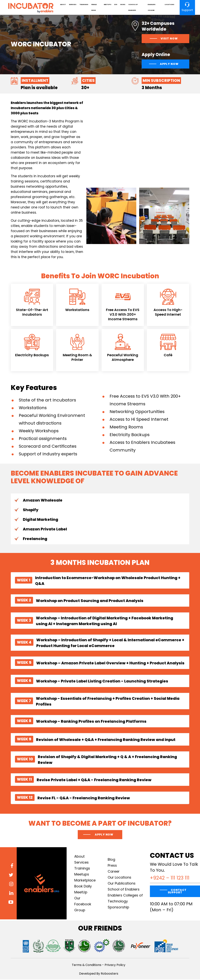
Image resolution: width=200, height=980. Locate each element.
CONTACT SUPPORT (177, 892)
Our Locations (119, 878)
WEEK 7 (24, 701)
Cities (88, 81)
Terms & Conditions (87, 965)
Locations (169, 5)
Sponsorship (118, 908)
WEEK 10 (25, 760)
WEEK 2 (24, 601)
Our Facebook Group (83, 905)
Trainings (84, 5)
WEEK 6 (24, 681)
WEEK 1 (24, 580)
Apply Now (169, 64)
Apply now (104, 835)
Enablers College (151, 8)
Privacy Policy (115, 965)
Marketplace (85, 881)
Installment (35, 81)
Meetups (108, 5)
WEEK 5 (24, 663)
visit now (169, 39)
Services (73, 5)
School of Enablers (133, 8)
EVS (116, 5)
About (63, 5)
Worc (123, 5)
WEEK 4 (24, 643)
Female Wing (94, 8)
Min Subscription (161, 81)
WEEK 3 (24, 621)
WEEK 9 (24, 739)
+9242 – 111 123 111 (170, 879)
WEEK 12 (25, 798)
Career (114, 872)
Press (112, 866)
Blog (111, 860)
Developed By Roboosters (99, 974)
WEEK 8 (24, 721)
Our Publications (122, 884)
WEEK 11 (24, 780)
